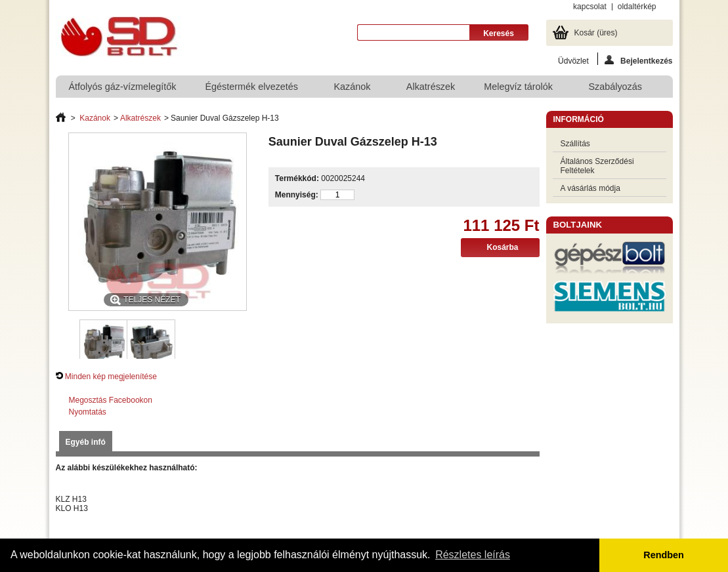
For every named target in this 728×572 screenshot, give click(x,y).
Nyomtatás (88, 412)
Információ (579, 119)
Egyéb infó (86, 442)
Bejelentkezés (638, 60)
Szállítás (575, 144)
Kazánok (353, 90)
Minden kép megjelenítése (111, 377)
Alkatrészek (431, 87)
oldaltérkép (637, 7)
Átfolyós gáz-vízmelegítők (123, 87)
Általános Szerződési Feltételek (597, 166)
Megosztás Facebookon (111, 400)
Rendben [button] (664, 555)
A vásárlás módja (590, 188)
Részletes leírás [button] (473, 555)
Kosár (596, 33)
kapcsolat (590, 7)
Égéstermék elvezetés (252, 90)
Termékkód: (297, 178)
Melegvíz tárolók (519, 90)
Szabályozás (616, 90)
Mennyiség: (297, 195)
